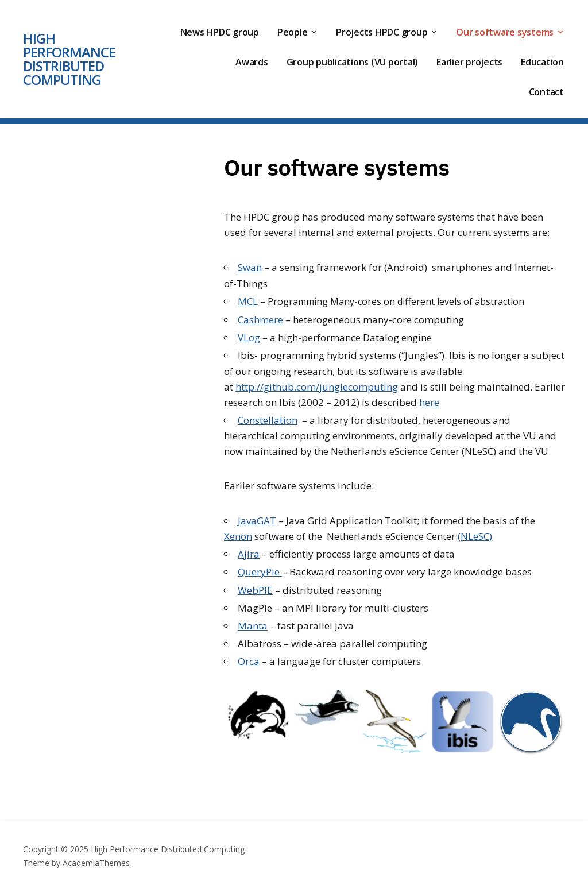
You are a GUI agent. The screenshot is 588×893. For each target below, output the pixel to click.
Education (542, 62)
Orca (249, 661)
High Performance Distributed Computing (69, 59)
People (293, 32)
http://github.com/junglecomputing (317, 387)
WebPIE (255, 590)
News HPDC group (220, 32)
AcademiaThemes (96, 863)
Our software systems (505, 32)
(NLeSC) (475, 536)
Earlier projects (469, 62)
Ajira (249, 554)
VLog (249, 337)
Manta (253, 626)
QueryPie (260, 572)
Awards (252, 62)
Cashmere (260, 320)
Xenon (238, 536)
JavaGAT (257, 521)
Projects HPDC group (382, 32)
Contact (546, 92)
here (429, 402)
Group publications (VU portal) (353, 62)
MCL (248, 301)
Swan (250, 267)
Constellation (268, 420)
